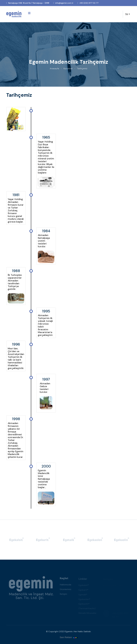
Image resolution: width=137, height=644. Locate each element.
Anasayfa (54, 68)
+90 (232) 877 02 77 (89, 3)
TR (126, 14)
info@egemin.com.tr (64, 3)
